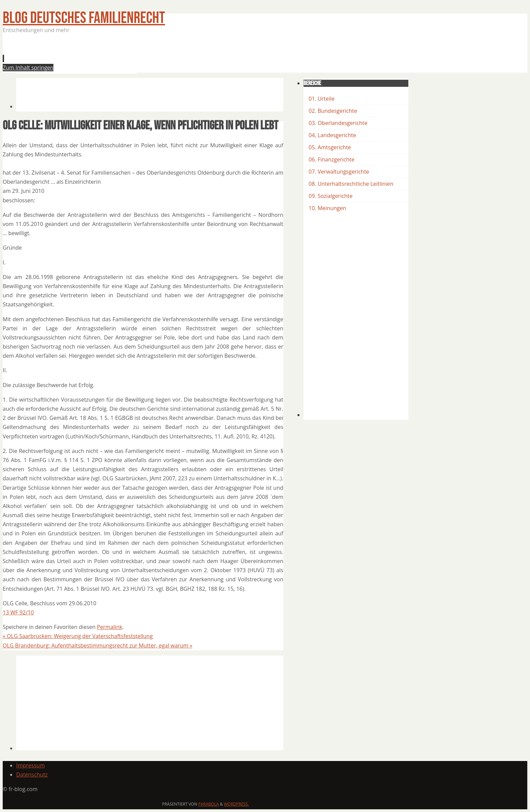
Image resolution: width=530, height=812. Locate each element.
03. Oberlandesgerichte (338, 123)
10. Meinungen (327, 208)
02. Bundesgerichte (333, 111)
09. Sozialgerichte (331, 196)
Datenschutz (32, 775)
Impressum (30, 765)
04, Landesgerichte (332, 135)
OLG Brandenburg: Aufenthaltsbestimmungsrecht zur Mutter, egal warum (98, 645)
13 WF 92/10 (18, 612)
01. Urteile (322, 99)
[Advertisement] (139, 55)
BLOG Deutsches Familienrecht (84, 18)
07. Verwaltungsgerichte (339, 172)
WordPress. (236, 804)
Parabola (209, 804)
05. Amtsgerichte (330, 147)
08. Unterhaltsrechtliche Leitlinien (351, 184)
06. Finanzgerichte (331, 159)
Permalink (110, 627)
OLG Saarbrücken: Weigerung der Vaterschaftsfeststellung (78, 636)
